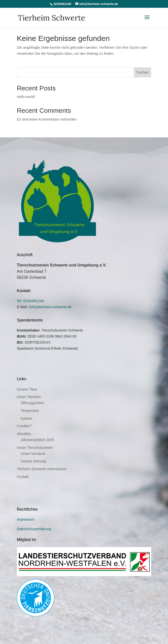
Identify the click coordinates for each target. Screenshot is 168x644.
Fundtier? (24, 426)
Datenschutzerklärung (34, 529)
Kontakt (23, 477)
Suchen (142, 72)
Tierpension (30, 411)
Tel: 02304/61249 (30, 301)
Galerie (26, 418)
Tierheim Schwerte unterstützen (42, 469)
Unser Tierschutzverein (35, 448)
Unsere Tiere (27, 389)
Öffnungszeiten (32, 403)
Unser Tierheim (29, 397)
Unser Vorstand (33, 454)
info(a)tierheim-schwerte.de (50, 307)
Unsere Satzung (33, 461)
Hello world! (26, 97)
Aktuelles (24, 434)
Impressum (26, 519)
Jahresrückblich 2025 (37, 440)
